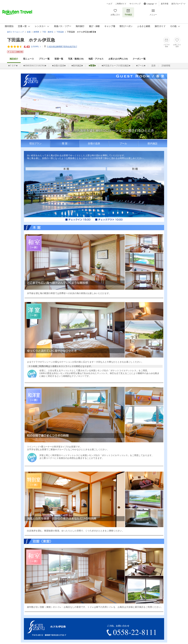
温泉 (153, 66)
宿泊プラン (35, 143)
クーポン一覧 (139, 59)
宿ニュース (29, 59)
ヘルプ (109, 4)
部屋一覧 (59, 59)
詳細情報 (166, 66)
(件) (36, 47)
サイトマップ (135, 4)
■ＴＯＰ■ (13, 66)
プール (123, 143)
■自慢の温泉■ (59, 66)
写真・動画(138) (76, 59)
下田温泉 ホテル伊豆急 (31, 40)
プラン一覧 (44, 59)
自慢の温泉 (94, 143)
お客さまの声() (118, 59)
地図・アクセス (96, 59)
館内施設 (153, 143)
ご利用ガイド (121, 4)
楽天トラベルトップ (15, 32)
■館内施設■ (77, 66)
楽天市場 (165, 4)
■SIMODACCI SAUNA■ (35, 66)
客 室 (65, 143)
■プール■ (141, 66)
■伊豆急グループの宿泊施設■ (116, 66)
